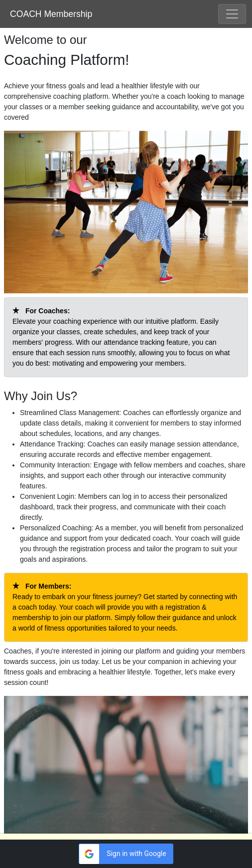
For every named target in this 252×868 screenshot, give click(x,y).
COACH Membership (51, 14)
